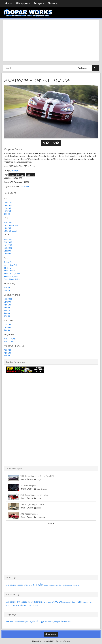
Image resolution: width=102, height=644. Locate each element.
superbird (70, 585)
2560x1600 (24, 186)
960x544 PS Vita (10, 339)
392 (29, 602)
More (51, 523)
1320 (7, 602)
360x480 (7, 288)
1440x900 (7, 251)
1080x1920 (8, 299)
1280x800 (7, 254)
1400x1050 (8, 205)
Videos (53, 3)
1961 (11, 585)
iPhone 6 (7, 268)
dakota (51, 602)
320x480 (7, 316)
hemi (79, 601)
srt (21, 605)
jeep (84, 602)
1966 (11, 602)
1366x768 (7, 325)
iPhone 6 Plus (9, 271)
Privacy (59, 641)
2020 (26, 602)
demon (47, 585)
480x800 (7, 313)
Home (9, 3)
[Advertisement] (51, 41)
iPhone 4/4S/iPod (11, 276)
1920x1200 (8, 245)
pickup (8, 605)
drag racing (66, 602)
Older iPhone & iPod (12, 279)
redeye (52, 622)
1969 (8, 621)
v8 (34, 605)
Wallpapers (23, 3)
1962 (15, 585)
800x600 (7, 214)
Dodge (15, 170)
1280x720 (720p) (10, 231)
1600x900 (7, 228)
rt (11, 605)
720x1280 (7, 305)
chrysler (38, 584)
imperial (57, 585)
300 (18, 621)
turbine (76, 585)
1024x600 (7, 327)
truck (28, 605)
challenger (38, 602)
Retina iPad (8, 262)
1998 (15, 602)
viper (23, 175)
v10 (33, 175)
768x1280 (7, 350)
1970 (25, 585)
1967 (22, 585)
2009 (18, 175)
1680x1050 (8, 248)
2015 (22, 602)
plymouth (63, 585)
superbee (68, 622)
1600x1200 (8, 203)
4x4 (32, 602)
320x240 (7, 290)
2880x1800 (8, 239)
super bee (60, 621)
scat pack (16, 605)
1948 (7, 585)
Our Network (51, 634)
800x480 (7, 330)
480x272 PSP (9, 342)
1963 (18, 585)
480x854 (7, 310)
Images (39, 3)
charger (30, 585)
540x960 (7, 308)
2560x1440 (8, 222)
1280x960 (7, 208)
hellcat (73, 602)
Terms (67, 641)
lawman (89, 602)
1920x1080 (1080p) (11, 225)
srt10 (28, 175)
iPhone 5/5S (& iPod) (12, 274)
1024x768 (7, 211)
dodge (12, 175)
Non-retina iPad (10, 265)
